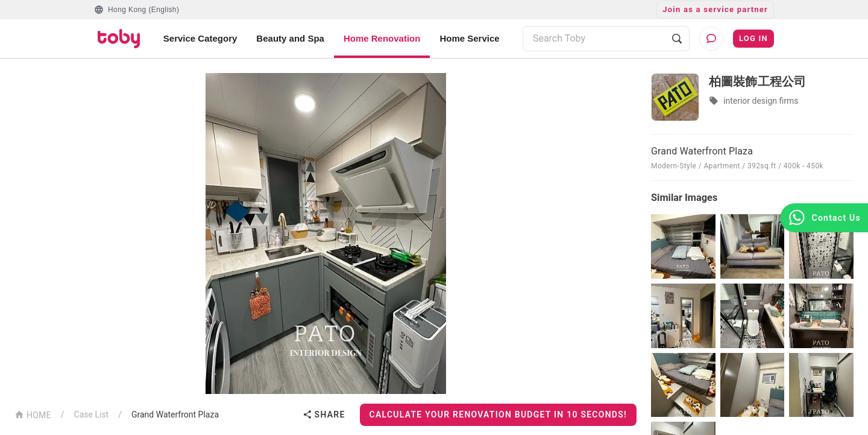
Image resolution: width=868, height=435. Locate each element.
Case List (92, 414)
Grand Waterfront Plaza (175, 414)
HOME (33, 414)
